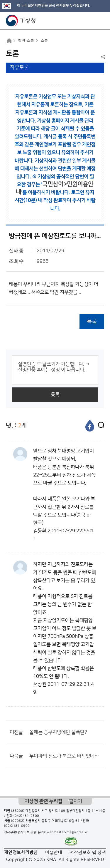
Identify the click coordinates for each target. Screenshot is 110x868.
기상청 (21, 21)
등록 (55, 395)
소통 (44, 41)
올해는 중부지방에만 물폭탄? (58, 732)
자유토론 (19, 68)
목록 (92, 321)
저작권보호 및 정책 (88, 853)
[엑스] (100, 426)
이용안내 (54, 853)
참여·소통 (26, 41)
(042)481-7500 (26, 816)
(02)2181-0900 (17, 826)
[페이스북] (90, 426)
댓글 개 (16, 425)
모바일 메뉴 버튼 (100, 21)
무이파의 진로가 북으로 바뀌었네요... (65, 756)
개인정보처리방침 (21, 853)
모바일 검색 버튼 (91, 21)
